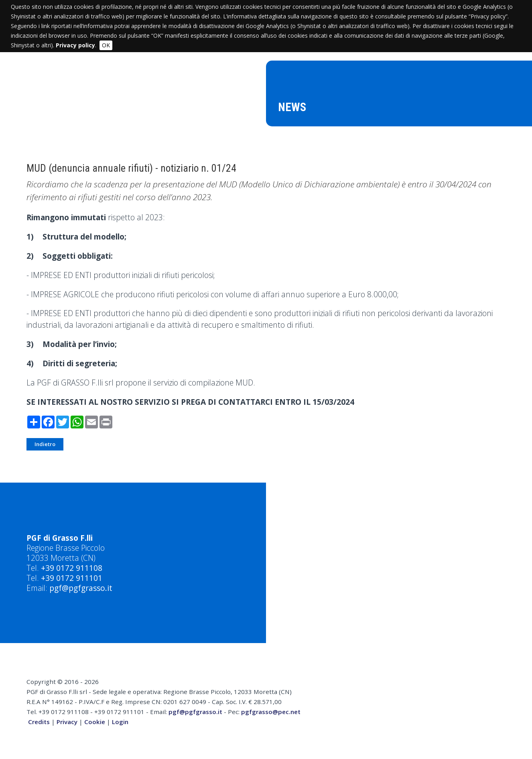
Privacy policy (75, 45)
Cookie (95, 722)
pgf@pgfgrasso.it (81, 588)
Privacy (67, 722)
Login (120, 722)
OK (106, 45)
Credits (39, 722)
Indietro (45, 444)
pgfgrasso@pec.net (271, 712)
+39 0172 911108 (72, 568)
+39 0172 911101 (72, 578)
